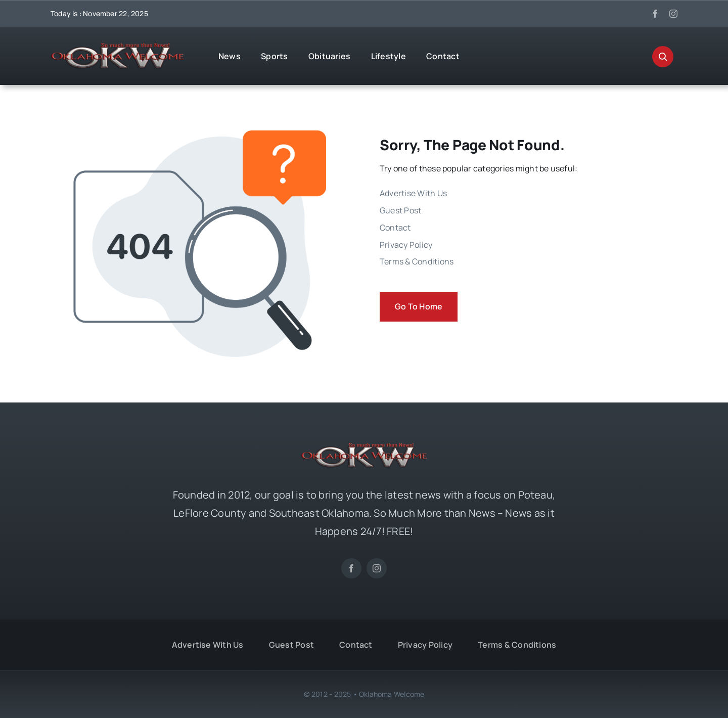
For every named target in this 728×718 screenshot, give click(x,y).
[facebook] (655, 14)
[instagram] (673, 14)
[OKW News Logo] (117, 47)
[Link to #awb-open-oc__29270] (663, 57)
